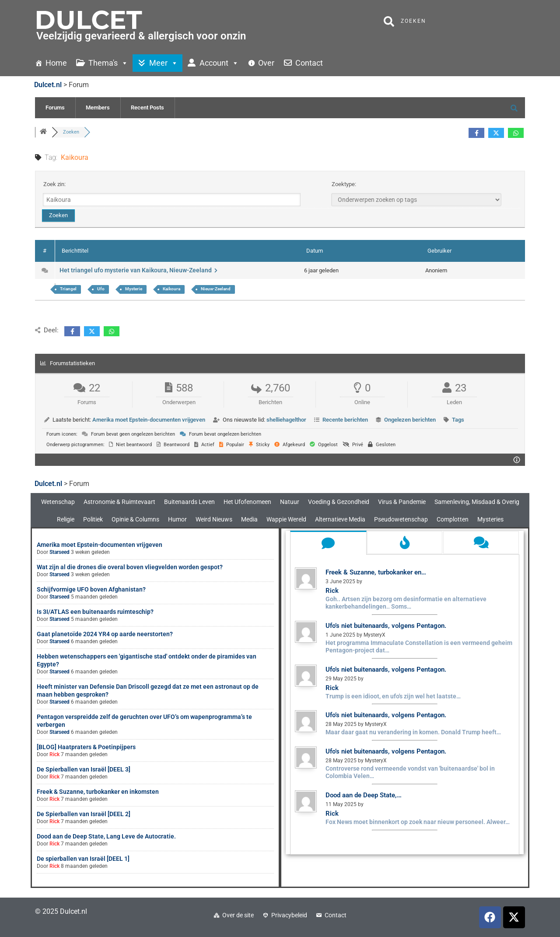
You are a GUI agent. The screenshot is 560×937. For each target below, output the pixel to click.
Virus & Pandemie (402, 502)
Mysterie (134, 289)
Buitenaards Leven (189, 502)
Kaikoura (171, 289)
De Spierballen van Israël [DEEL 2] (84, 814)
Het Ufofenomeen (247, 502)
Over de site (238, 915)
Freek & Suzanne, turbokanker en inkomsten (98, 792)
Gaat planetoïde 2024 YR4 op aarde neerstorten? (105, 634)
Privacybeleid (289, 915)
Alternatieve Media (340, 519)
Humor (177, 519)
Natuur (290, 502)
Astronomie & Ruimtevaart (119, 502)
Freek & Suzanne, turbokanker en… (376, 572)
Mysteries (490, 519)
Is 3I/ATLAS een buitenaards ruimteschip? (95, 612)
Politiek (93, 519)
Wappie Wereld (286, 519)
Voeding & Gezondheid (339, 502)
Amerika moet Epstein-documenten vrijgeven (149, 420)
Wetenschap (58, 502)
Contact (336, 915)
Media (249, 519)
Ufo (101, 289)
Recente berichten (345, 420)
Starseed (59, 552)
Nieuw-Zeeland (216, 289)
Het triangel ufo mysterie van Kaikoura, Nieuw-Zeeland (138, 270)
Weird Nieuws (214, 519)
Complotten (453, 519)
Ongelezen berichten (410, 420)
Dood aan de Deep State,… (364, 795)
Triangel (68, 289)
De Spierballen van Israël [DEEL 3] (84, 769)
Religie (66, 519)
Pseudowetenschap (401, 519)
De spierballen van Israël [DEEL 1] (83, 859)
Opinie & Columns (135, 519)
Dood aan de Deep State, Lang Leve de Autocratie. (106, 836)
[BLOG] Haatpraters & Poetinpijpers (86, 747)
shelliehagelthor (286, 420)
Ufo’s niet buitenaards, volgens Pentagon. (386, 626)
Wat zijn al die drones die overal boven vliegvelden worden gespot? (130, 567)
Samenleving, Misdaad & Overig (477, 502)
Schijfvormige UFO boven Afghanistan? (91, 589)
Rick (54, 754)
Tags (458, 420)
